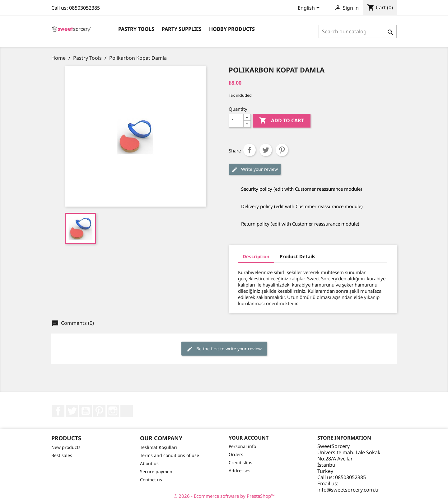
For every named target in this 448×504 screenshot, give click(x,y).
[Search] (358, 31)
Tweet (266, 150)
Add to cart (282, 121)
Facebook (58, 411)
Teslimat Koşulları (159, 447)
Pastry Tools (136, 29)
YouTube (86, 411)
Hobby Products (232, 29)
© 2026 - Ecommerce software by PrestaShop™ (224, 496)
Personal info (242, 446)
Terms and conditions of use (170, 455)
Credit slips (240, 462)
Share (250, 150)
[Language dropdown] (310, 8)
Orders (236, 454)
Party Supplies (182, 29)
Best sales (62, 455)
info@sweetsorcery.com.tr (348, 490)
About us (149, 463)
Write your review (255, 169)
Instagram (113, 411)
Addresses (240, 471)
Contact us (151, 480)
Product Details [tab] (298, 256)
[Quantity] (236, 121)
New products (66, 447)
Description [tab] (256, 256)
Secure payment (157, 471)
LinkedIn (127, 411)
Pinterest (282, 150)
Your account (249, 438)
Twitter (72, 411)
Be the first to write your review (224, 349)
